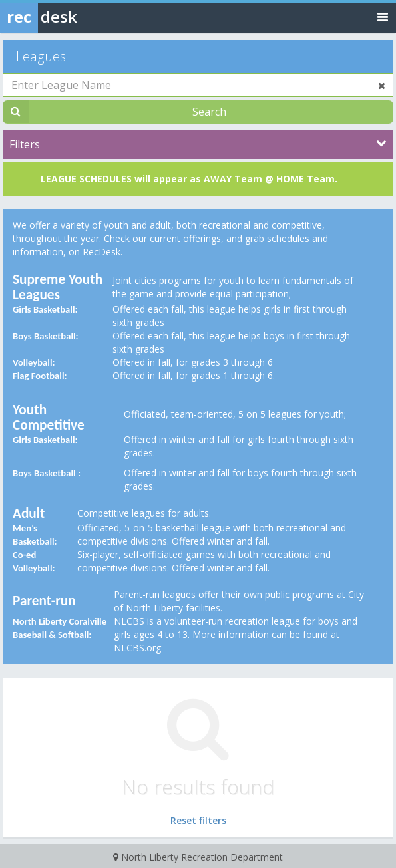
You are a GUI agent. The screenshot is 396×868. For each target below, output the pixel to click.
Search (209, 112)
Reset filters (198, 820)
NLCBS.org (137, 648)
